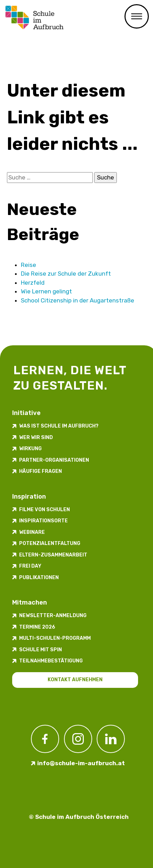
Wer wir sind (36, 437)
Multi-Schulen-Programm (55, 638)
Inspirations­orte (43, 521)
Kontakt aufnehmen (75, 680)
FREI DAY (30, 566)
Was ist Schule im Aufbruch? (59, 426)
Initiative (26, 413)
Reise (29, 265)
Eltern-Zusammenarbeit (53, 555)
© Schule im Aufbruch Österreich (79, 817)
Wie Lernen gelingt (46, 291)
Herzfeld (33, 283)
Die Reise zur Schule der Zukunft (66, 274)
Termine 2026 (37, 627)
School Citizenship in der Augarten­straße (78, 300)
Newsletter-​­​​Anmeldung (53, 616)
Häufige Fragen (41, 471)
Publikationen (39, 578)
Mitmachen (30, 602)
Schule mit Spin (41, 650)
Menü (137, 16)
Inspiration (29, 497)
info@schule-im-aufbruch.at (81, 763)
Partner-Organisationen (54, 460)
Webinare (32, 532)
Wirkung (30, 449)
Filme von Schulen (45, 510)
